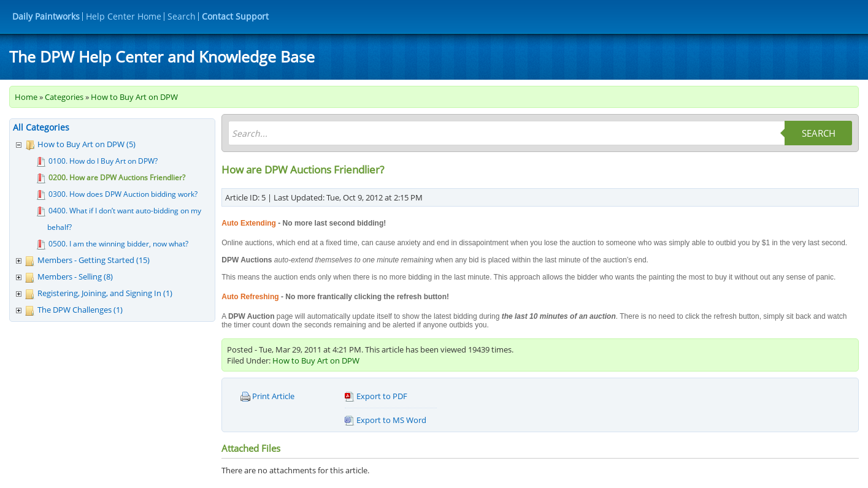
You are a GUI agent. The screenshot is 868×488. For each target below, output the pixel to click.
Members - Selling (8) (75, 276)
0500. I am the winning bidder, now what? (118, 244)
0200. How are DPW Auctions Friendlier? (117, 177)
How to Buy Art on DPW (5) (86, 144)
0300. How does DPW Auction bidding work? (123, 194)
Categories (64, 97)
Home (26, 97)
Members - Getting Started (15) (94, 260)
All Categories (41, 127)
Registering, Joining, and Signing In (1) (105, 293)
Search (182, 16)
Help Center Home (124, 16)
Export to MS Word (386, 420)
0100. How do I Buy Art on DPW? (103, 161)
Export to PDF (376, 396)
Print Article (267, 396)
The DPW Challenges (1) (80, 310)
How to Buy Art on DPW (134, 97)
